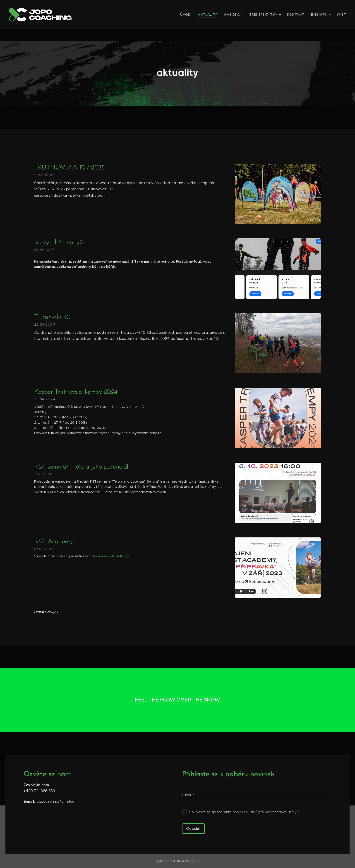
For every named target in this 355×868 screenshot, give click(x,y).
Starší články (45, 612)
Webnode (192, 861)
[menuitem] (198, 15)
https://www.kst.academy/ (109, 556)
